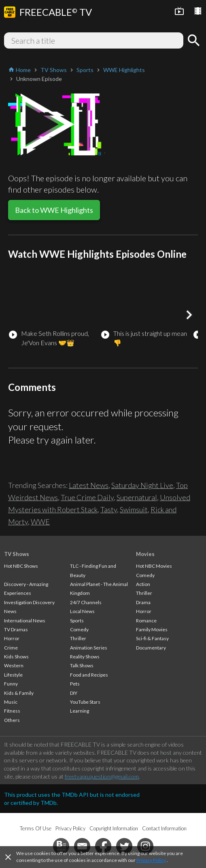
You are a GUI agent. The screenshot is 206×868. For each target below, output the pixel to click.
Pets (75, 684)
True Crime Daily (87, 497)
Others (12, 720)
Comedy (79, 629)
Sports (77, 621)
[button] (189, 315)
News (10, 611)
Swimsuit (134, 509)
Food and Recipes (89, 675)
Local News (82, 611)
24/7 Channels (86, 602)
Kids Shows (16, 657)
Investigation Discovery (29, 602)
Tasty (109, 509)
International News (25, 621)
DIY (74, 693)
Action (143, 584)
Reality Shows (85, 657)
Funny (11, 684)
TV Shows (17, 554)
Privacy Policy (151, 860)
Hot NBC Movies (154, 566)
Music (11, 702)
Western (14, 665)
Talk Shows (82, 665)
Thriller (78, 638)
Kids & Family (19, 693)
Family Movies (152, 629)
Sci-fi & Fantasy (152, 638)
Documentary (151, 648)
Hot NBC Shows (21, 566)
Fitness (12, 711)
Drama (143, 602)
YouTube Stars (85, 702)
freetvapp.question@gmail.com (102, 776)
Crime (11, 648)
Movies (145, 554)
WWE (40, 522)
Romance (146, 621)
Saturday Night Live (142, 485)
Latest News (89, 485)
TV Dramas (16, 629)
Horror (12, 638)
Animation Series (89, 648)
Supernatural (137, 497)
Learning (80, 711)
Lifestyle (13, 675)
